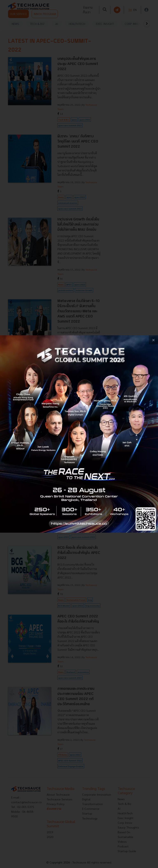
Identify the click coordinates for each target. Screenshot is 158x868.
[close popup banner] (153, 340)
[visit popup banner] (79, 434)
